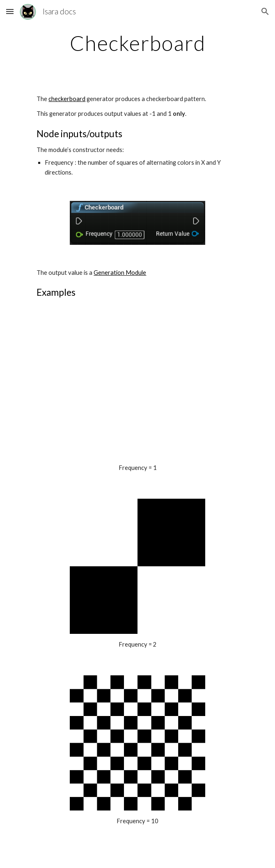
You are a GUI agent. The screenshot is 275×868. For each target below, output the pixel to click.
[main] (137, 43)
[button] (10, 11)
